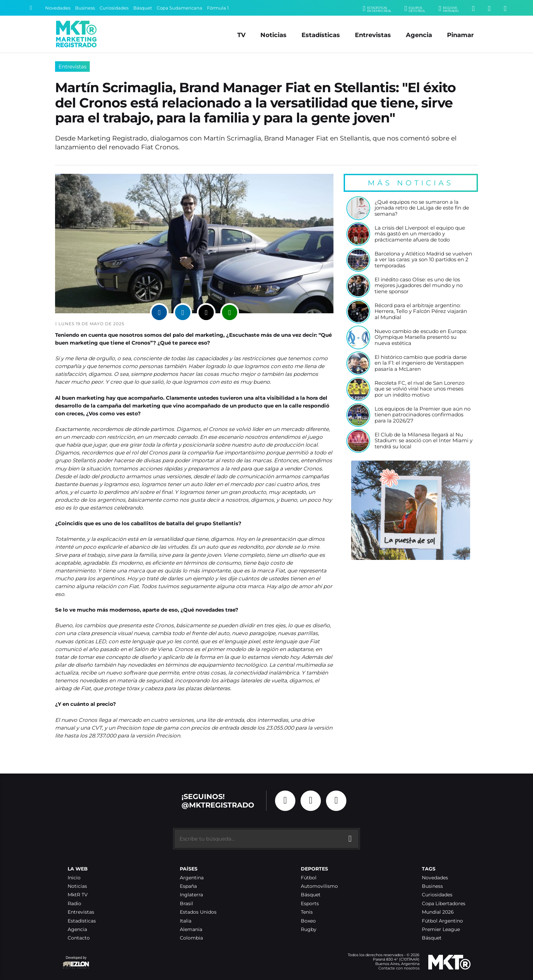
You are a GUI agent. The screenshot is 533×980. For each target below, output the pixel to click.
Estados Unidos (198, 912)
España (188, 886)
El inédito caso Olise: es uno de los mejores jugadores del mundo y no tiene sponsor (419, 286)
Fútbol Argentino (442, 921)
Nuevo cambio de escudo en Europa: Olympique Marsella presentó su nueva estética (421, 337)
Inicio (74, 878)
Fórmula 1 (218, 8)
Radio (74, 904)
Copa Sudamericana (179, 8)
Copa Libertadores (444, 904)
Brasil (186, 904)
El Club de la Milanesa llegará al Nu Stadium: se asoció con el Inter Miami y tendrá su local (424, 441)
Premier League (441, 929)
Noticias (273, 35)
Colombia (191, 938)
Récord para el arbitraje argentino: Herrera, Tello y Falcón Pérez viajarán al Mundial (421, 312)
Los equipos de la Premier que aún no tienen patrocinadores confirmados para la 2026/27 (423, 415)
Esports (310, 904)
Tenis (307, 912)
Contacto (79, 938)
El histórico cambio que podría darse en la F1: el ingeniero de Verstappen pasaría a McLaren (421, 363)
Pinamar (460, 35)
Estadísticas (321, 35)
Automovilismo (319, 886)
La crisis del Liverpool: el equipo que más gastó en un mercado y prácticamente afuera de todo (420, 234)
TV (241, 35)
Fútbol (309, 878)
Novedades (58, 8)
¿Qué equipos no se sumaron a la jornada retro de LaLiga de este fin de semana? (422, 208)
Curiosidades (114, 8)
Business (85, 8)
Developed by (76, 963)
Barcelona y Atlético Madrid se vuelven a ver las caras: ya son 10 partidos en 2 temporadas (423, 260)
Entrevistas (373, 35)
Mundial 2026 (438, 912)
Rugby (309, 929)
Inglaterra (191, 895)
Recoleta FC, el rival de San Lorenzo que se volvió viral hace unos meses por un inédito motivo (419, 389)
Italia (186, 921)
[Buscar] (31, 8)
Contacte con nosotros (399, 968)
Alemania (191, 929)
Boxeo (308, 921)
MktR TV (78, 895)
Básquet (143, 8)
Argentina (192, 878)
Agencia (419, 35)
